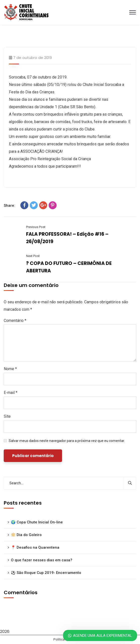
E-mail (11, 393)
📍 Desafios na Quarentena (35, 547)
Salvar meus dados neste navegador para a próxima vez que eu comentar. (67, 441)
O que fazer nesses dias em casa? (42, 560)
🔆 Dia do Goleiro (26, 535)
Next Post (33, 256)
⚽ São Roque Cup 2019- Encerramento (46, 573)
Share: (9, 206)
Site (7, 416)
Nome (10, 369)
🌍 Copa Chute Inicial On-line (37, 522)
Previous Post (36, 227)
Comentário (15, 321)
